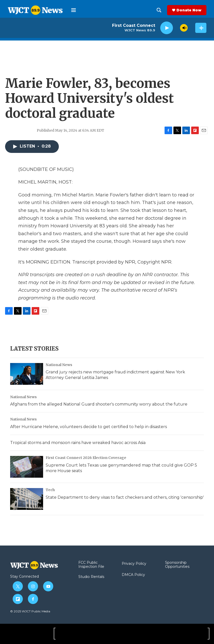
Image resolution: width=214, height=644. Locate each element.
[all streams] (201, 28)
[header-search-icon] (159, 10)
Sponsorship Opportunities (177, 565)
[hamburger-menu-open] (74, 10)
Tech (50, 490)
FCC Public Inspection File (91, 565)
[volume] (184, 28)
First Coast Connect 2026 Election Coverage (86, 458)
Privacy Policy (134, 564)
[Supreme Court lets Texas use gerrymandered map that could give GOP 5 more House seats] (27, 467)
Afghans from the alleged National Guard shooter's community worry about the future (99, 404)
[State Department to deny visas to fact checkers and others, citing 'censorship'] (27, 499)
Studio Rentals (91, 577)
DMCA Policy (133, 575)
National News (59, 365)
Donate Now (189, 10)
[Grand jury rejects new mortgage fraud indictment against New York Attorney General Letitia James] (27, 374)
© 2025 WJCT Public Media (30, 611)
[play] (167, 28)
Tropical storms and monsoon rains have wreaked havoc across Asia (78, 443)
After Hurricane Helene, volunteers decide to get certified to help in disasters (88, 427)
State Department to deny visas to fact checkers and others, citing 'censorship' (125, 497)
